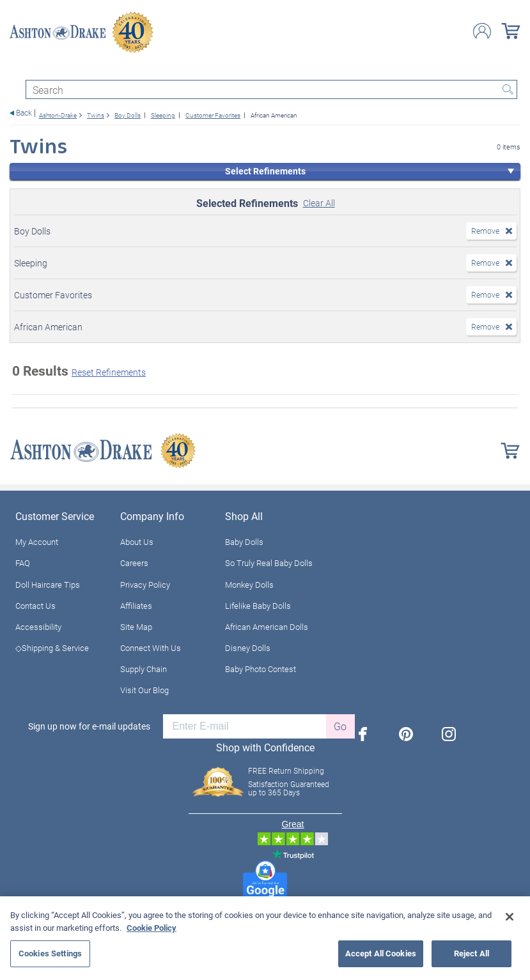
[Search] (271, 89)
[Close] (510, 917)
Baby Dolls (244, 542)
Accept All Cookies (381, 953)
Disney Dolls (248, 648)
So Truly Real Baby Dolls (269, 563)
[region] (265, 938)
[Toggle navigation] (15, 69)
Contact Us (35, 606)
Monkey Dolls (249, 585)
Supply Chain (144, 669)
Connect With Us (151, 648)
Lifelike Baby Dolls (258, 606)
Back (24, 113)
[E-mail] (245, 726)
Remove (485, 231)
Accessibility (38, 627)
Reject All (472, 953)
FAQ (23, 563)
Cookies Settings (50, 953)
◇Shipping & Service (52, 648)
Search (508, 89)
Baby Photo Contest (261, 669)
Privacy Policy (145, 585)
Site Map (136, 627)
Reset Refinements (109, 372)
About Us (137, 542)
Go (340, 726)
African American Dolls (267, 627)
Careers (134, 563)
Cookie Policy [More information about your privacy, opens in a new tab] (152, 928)
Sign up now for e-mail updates (89, 726)
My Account (37, 542)
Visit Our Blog (144, 690)
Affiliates (136, 606)
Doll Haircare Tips (48, 585)
